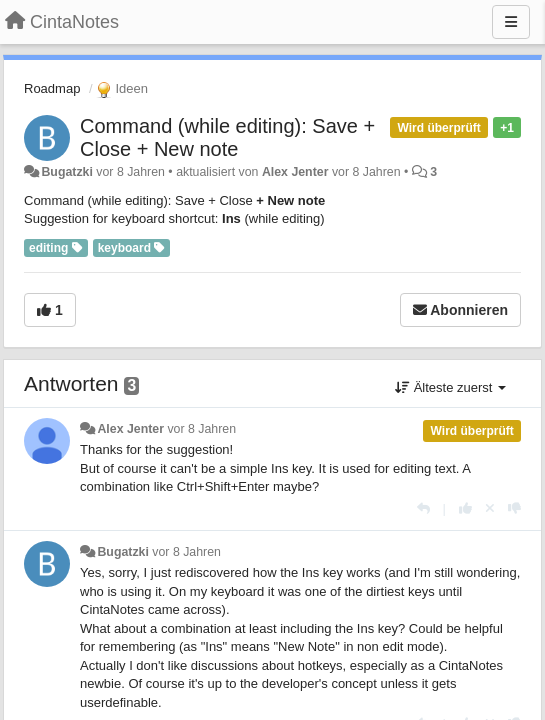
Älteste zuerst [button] (450, 387)
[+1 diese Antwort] (465, 508)
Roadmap (52, 88)
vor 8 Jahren (201, 429)
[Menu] (511, 22)
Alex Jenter (295, 172)
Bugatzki (66, 172)
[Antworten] (423, 508)
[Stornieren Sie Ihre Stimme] (490, 508)
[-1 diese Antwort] (514, 508)
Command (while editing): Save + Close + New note (227, 137)
